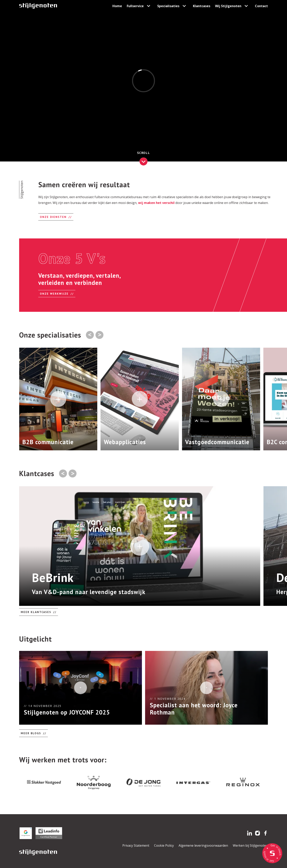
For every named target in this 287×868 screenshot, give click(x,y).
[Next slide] (99, 335)
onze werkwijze (54, 294)
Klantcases (202, 6)
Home (117, 6)
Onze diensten (53, 217)
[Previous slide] (90, 335)
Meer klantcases (36, 612)
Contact (261, 6)
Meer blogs (31, 733)
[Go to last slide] (63, 473)
